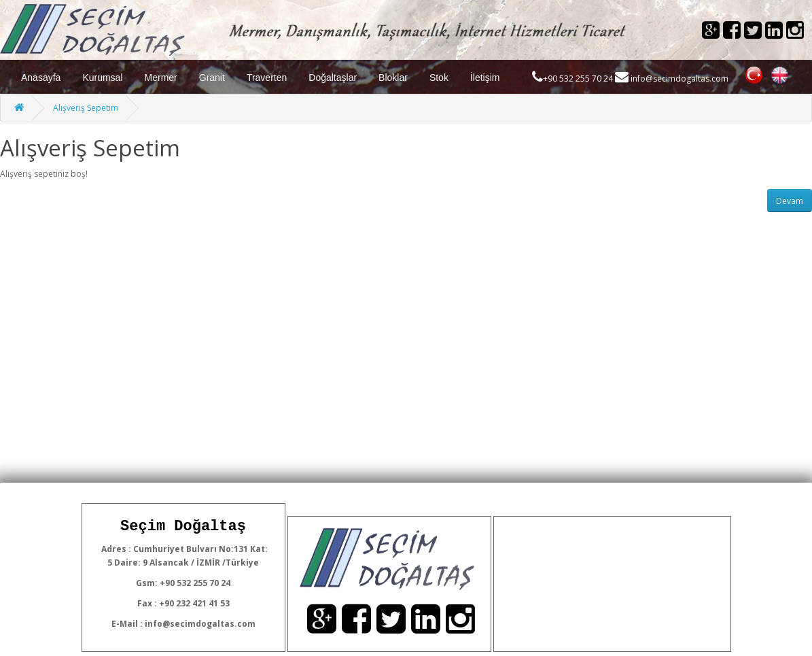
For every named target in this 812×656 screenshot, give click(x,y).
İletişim (485, 77)
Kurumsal (102, 77)
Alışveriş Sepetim (86, 108)
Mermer (161, 77)
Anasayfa (41, 77)
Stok (439, 77)
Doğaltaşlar (333, 77)
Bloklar (393, 77)
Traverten (267, 77)
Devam (790, 201)
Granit (212, 77)
